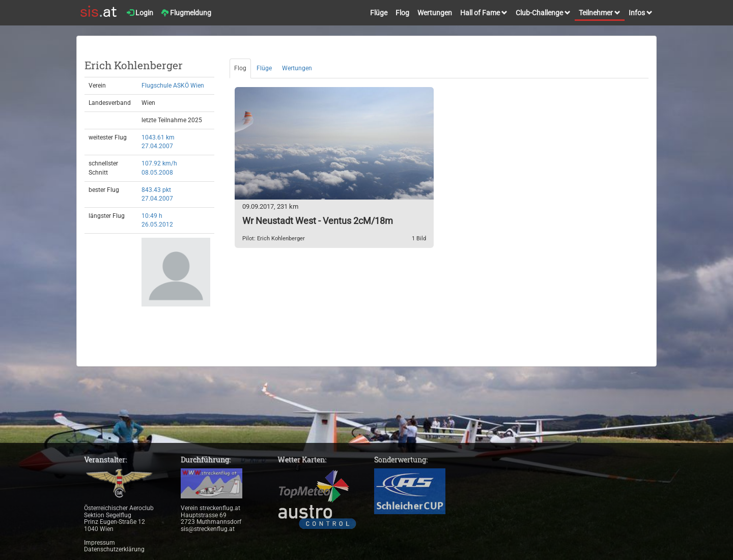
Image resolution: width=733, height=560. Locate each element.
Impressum (100, 543)
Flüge (379, 13)
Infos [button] (641, 13)
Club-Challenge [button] (543, 13)
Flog (402, 13)
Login (140, 13)
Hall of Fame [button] (484, 13)
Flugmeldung (186, 13)
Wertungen (435, 13)
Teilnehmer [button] (600, 13)
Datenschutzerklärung (114, 549)
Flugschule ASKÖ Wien (173, 86)
